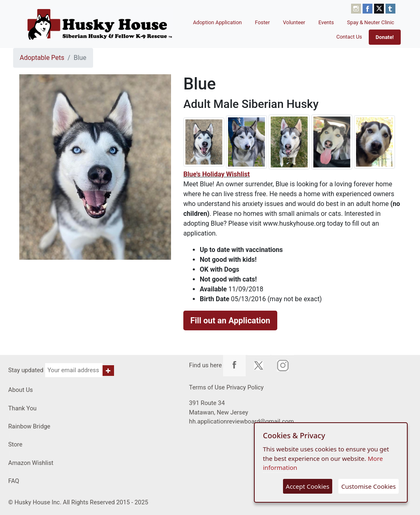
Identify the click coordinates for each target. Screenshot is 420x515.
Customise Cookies (369, 486)
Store (15, 444)
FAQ (14, 481)
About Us (21, 390)
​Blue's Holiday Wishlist (217, 174)
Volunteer (294, 22)
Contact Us (349, 37)
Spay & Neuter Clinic (371, 22)
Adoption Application (217, 22)
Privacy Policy (245, 387)
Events (326, 22)
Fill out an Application (230, 320)
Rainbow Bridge (29, 426)
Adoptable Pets (42, 58)
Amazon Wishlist (31, 463)
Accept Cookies (308, 486)
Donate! (385, 37)
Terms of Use (207, 387)
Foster (262, 22)
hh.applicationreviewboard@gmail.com (242, 421)
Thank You (22, 408)
